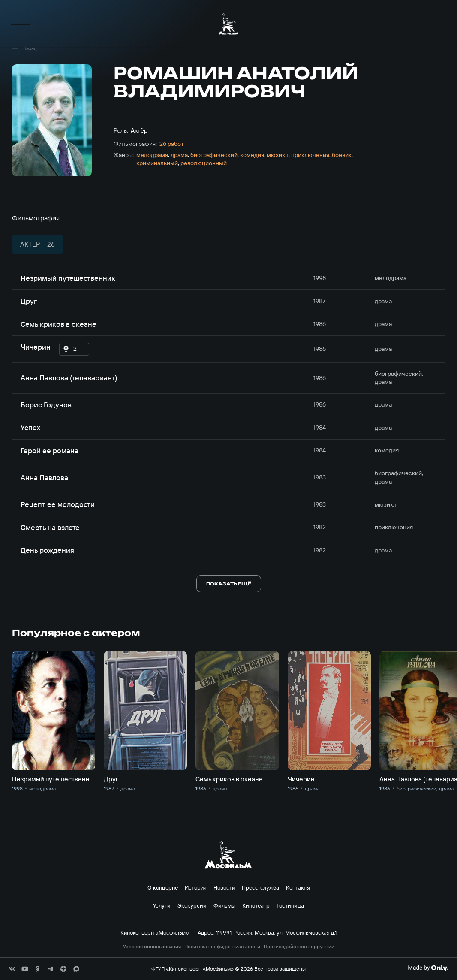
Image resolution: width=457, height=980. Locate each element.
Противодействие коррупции (299, 947)
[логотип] (228, 24)
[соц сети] (12, 969)
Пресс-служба (260, 887)
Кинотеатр (256, 905)
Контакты (298, 887)
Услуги (162, 905)
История (196, 887)
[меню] (21, 24)
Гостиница (290, 905)
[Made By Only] (428, 968)
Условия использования (152, 947)
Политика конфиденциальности (222, 947)
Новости (224, 887)
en (441, 24)
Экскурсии (192, 905)
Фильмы (224, 905)
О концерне (163, 887)
